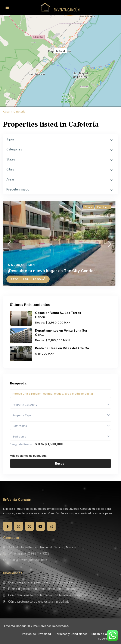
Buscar (60, 463)
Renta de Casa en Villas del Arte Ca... (63, 348)
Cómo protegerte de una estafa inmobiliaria (39, 601)
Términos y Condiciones (71, 634)
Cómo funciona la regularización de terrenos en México (48, 595)
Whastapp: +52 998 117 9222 (29, 553)
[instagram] (51, 526)
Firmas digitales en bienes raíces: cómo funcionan (43, 589)
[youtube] (40, 526)
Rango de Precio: (21, 444)
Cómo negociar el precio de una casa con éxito (42, 582)
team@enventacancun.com (28, 560)
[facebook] (8, 526)
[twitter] (29, 526)
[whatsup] (18, 526)
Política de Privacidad (36, 634)
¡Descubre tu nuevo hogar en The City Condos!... (54, 271)
